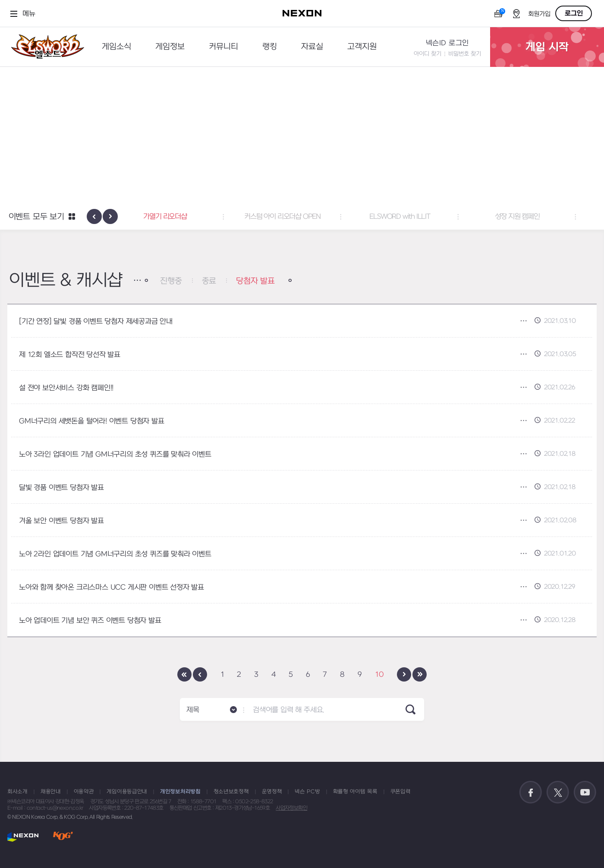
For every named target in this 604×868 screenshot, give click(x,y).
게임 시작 (547, 47)
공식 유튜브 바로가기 (585, 792)
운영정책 (272, 792)
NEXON (23, 837)
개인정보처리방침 (180, 792)
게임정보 (170, 47)
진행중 (171, 281)
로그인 (574, 13)
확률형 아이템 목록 (355, 792)
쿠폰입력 (401, 792)
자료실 (312, 47)
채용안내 (51, 792)
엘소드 (45, 47)
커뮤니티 (223, 47)
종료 (209, 281)
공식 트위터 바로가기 (558, 792)
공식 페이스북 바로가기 (531, 792)
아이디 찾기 (428, 54)
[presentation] (94, 216)
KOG (63, 837)
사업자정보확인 (291, 808)
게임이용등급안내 (127, 792)
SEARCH (411, 709)
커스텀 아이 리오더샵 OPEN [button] (302, 217)
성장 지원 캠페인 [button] (537, 217)
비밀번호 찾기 (465, 54)
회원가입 (539, 14)
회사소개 (17, 792)
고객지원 (362, 47)
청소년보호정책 (231, 792)
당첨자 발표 (255, 281)
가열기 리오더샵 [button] (185, 217)
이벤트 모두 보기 (36, 217)
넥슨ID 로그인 (447, 43)
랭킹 (270, 47)
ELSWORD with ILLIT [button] (419, 217)
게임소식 (116, 47)
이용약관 (84, 792)
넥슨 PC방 (307, 792)
